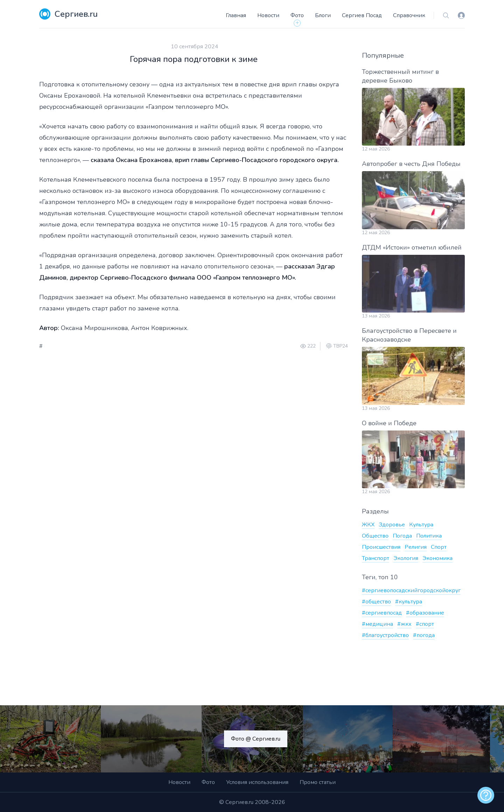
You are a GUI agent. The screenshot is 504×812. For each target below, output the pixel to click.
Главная (236, 15)
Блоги (323, 15)
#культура (409, 602)
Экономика (437, 558)
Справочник (409, 15)
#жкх (404, 624)
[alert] (486, 795)
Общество (375, 536)
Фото (297, 15)
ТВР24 (341, 346)
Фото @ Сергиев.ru (256, 739)
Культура (421, 525)
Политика (429, 536)
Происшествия (381, 547)
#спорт (425, 624)
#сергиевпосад (382, 613)
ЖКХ (368, 525)
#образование (425, 613)
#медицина (377, 624)
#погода (424, 635)
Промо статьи (318, 782)
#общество (376, 602)
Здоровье (392, 525)
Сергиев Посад (362, 15)
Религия (416, 547)
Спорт (439, 547)
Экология (406, 558)
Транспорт (376, 558)
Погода (402, 536)
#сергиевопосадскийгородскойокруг (411, 590)
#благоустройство (385, 635)
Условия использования (257, 782)
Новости (268, 15)
